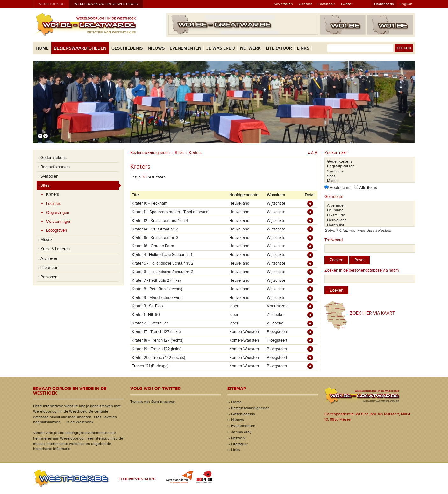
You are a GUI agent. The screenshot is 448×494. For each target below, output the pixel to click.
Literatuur (279, 48)
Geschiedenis (127, 48)
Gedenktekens (370, 161)
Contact (305, 4)
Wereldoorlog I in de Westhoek (106, 4)
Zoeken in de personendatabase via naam (362, 270)
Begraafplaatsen (370, 166)
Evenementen (185, 48)
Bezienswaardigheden (80, 48)
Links (303, 48)
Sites (179, 153)
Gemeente (334, 197)
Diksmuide (370, 215)
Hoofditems (341, 188)
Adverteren (283, 4)
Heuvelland (370, 220)
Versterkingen (59, 222)
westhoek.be (51, 4)
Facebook (326, 4)
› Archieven (48, 258)
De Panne (370, 210)
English (406, 4)
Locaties (53, 204)
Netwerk (250, 48)
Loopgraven (57, 230)
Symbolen (370, 171)
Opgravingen (58, 213)
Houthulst (370, 225)
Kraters (53, 194)
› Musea (45, 240)
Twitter (346, 4)
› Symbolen (48, 176)
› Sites (44, 185)
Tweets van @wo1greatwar (153, 402)
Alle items (368, 188)
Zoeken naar (336, 153)
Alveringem (370, 205)
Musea (370, 181)
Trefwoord (334, 240)
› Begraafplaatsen (54, 167)
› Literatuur (48, 268)
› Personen (48, 277)
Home (42, 48)
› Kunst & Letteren (54, 249)
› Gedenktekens (52, 158)
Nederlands (384, 4)
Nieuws (156, 48)
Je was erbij (221, 48)
